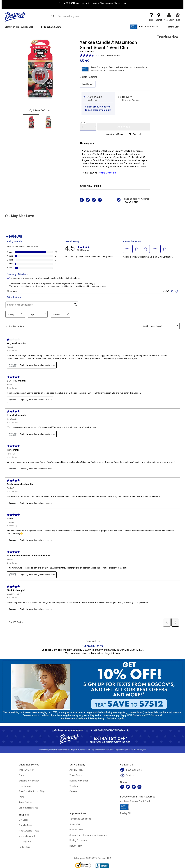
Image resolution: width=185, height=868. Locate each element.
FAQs (21, 797)
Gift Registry (25, 842)
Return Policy (76, 846)
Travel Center (76, 775)
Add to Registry (118, 134)
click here (115, 653)
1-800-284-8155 (131, 202)
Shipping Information (29, 781)
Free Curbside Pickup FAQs (32, 791)
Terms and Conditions (80, 819)
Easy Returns (25, 786)
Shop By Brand (26, 825)
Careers (73, 791)
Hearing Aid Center (79, 781)
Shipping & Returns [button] (91, 186)
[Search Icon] (53, 16)
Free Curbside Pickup (29, 831)
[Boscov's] (16, 16)
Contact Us (24, 775)
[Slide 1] (48, 122)
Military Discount (27, 836)
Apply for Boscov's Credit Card (135, 801)
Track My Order (173, 27)
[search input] (92, 16)
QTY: (83, 123)
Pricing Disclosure (78, 840)
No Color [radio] (88, 84)
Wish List (137, 134)
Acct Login (169, 17)
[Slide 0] (31, 122)
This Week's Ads (51, 27)
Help (151, 17)
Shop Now (120, 3)
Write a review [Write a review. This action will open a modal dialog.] (113, 55)
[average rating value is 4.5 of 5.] (90, 55)
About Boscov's (77, 770)
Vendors (74, 786)
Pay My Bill (125, 813)
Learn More (119, 71)
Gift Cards (24, 820)
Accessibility (76, 824)
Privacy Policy (76, 830)
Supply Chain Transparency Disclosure (88, 835)
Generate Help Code (28, 808)
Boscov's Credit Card (145, 27)
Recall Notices (25, 802)
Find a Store (24, 847)
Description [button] (87, 143)
